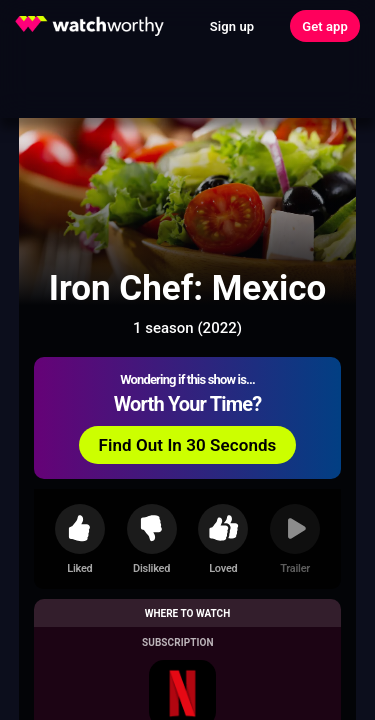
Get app (325, 26)
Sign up (232, 26)
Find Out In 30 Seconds (188, 445)
